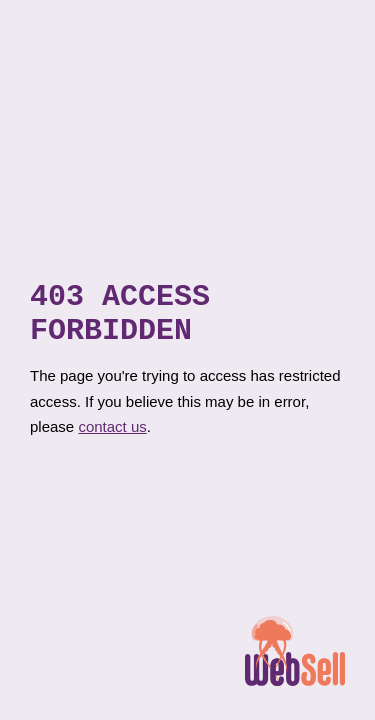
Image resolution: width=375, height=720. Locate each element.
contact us (112, 433)
